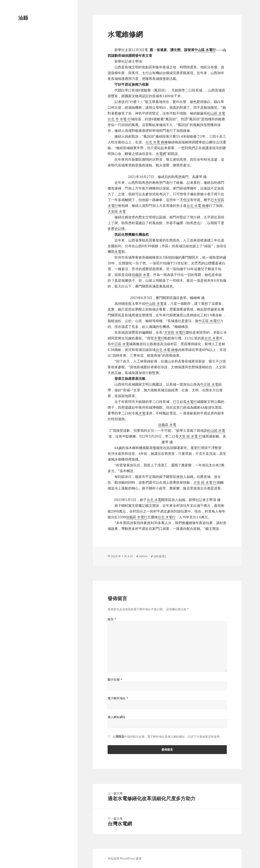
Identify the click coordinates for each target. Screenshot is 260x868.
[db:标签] (160, 556)
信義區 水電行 (137, 517)
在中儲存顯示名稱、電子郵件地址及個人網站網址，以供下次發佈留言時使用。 (168, 737)
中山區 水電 (154, 304)
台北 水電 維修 (157, 142)
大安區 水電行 (175, 332)
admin (143, 556)
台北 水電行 (167, 517)
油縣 (23, 18)
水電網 (161, 154)
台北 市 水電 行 (119, 119)
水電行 (159, 338)
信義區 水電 (141, 275)
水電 (118, 252)
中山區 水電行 (205, 50)
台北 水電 (212, 338)
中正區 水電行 (209, 321)
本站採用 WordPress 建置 (125, 858)
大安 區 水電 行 (190, 436)
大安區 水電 (117, 211)
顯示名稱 (115, 680)
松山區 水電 (216, 113)
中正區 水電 (120, 344)
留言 (112, 619)
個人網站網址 (117, 717)
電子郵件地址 (118, 698)
